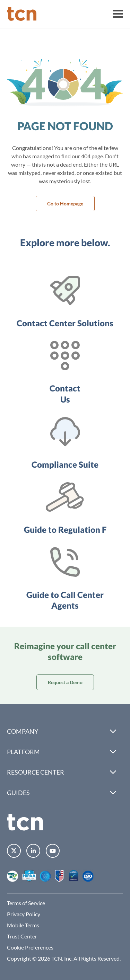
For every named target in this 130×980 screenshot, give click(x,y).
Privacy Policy (24, 914)
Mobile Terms (23, 925)
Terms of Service (26, 903)
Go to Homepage (65, 204)
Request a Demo (65, 682)
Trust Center (22, 936)
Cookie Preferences (30, 947)
